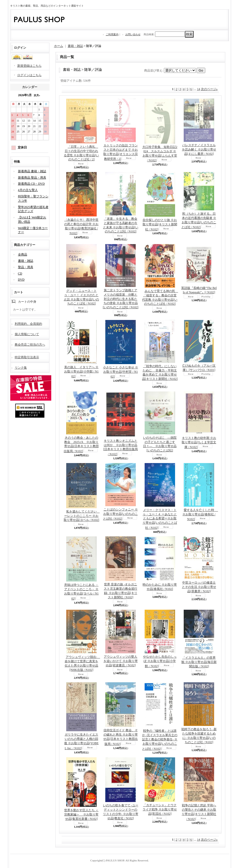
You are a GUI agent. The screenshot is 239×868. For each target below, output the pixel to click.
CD (20, 274)
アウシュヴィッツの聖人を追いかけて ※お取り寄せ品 (121, 661)
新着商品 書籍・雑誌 (32, 171)
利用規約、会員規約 (28, 324)
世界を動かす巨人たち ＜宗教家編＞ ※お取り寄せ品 (81, 814)
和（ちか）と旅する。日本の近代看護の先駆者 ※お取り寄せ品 (199, 220)
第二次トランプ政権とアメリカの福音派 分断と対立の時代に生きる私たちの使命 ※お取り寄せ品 (121, 299)
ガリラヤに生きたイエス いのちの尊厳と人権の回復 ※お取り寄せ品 (81, 741)
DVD (21, 280)
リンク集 (21, 368)
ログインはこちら (29, 75)
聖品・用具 (26, 267)
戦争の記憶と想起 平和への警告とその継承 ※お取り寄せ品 (199, 812)
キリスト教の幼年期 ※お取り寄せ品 (199, 443)
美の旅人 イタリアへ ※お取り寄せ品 (81, 372)
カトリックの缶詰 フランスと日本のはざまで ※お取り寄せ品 (121, 152)
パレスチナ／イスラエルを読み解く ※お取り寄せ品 (199, 149)
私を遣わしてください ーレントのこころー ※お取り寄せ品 (82, 516)
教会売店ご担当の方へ (30, 345)
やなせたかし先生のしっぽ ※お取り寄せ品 (160, 661)
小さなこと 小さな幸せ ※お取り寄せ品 (121, 372)
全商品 (23, 254)
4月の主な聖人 (28, 190)
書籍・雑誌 (26, 261)
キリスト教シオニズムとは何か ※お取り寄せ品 (121, 447)
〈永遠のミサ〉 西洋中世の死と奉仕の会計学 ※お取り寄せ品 (81, 226)
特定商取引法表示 (27, 357)
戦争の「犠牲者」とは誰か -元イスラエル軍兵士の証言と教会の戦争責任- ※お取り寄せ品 (160, 740)
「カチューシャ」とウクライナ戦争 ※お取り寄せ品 (160, 809)
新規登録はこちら (29, 66)
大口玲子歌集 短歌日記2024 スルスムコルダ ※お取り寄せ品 (160, 154)
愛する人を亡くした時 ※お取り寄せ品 (200, 515)
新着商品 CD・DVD (31, 184)
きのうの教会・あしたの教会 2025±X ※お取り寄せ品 (81, 444)
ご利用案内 (112, 34)
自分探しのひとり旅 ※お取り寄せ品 (160, 225)
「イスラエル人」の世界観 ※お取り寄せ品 (199, 662)
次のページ (209, 89)
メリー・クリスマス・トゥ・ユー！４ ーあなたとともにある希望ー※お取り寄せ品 (160, 519)
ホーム (59, 46)
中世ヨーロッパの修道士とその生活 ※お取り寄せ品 (199, 587)
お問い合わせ (133, 34)
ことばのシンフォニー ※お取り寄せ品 (121, 514)
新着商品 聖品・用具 (32, 178)
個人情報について (27, 334)
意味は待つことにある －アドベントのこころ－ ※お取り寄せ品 (81, 592)
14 (199, 89)
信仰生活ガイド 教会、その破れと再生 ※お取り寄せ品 (121, 737)
